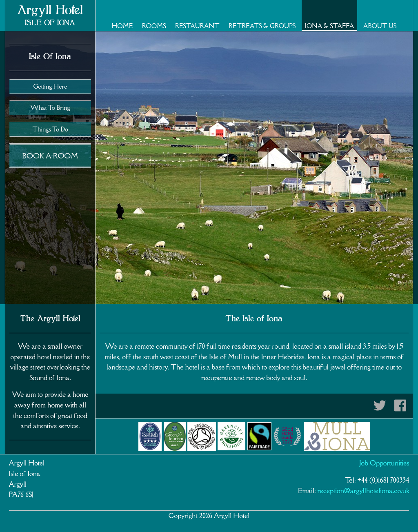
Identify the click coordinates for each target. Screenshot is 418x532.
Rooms (154, 26)
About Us (380, 26)
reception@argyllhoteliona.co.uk (364, 491)
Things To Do (50, 129)
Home (122, 26)
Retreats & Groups (262, 26)
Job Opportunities (385, 463)
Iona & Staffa (330, 26)
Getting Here (50, 86)
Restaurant (197, 26)
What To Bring (50, 108)
